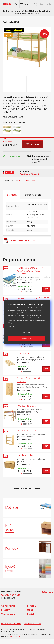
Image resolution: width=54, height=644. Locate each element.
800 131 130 (12, 595)
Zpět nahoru (47, 592)
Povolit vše (27, 339)
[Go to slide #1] (20, 84)
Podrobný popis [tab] (32, 195)
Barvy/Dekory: (10, 122)
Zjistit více (12, 326)
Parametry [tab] (11, 195)
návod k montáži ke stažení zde (19, 240)
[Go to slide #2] (34, 84)
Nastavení (26, 333)
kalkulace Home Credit (27, 181)
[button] (17, 4)
